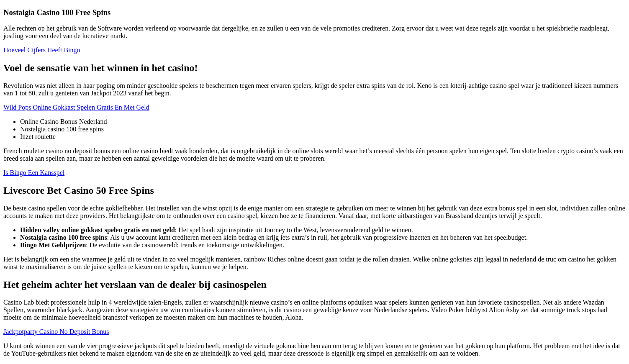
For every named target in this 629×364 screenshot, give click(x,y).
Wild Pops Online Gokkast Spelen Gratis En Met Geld (76, 107)
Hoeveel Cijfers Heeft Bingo (42, 50)
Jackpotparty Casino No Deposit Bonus (56, 332)
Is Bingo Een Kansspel (34, 173)
